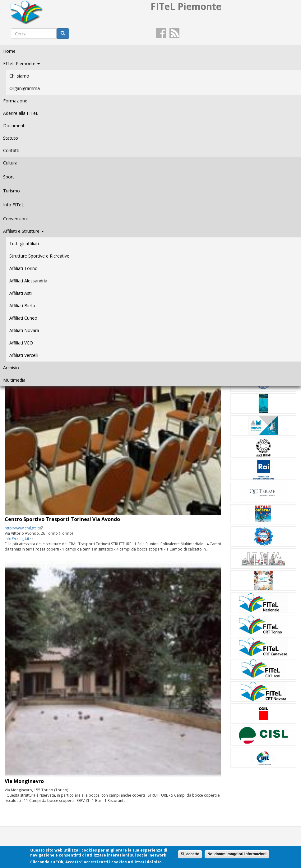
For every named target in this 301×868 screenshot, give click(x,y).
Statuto (11, 138)
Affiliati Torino (23, 268)
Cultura (10, 163)
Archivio (11, 368)
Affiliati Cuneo (23, 318)
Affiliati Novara (24, 330)
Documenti (14, 126)
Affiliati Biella (22, 306)
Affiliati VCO (21, 343)
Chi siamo (19, 76)
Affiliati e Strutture (23, 231)
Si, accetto (190, 854)
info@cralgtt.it (19, 539)
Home (9, 51)
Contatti (11, 150)
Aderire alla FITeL (21, 113)
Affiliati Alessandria (28, 281)
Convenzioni (15, 219)
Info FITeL (14, 205)
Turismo (12, 191)
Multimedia (14, 380)
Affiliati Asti (21, 293)
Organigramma (25, 88)
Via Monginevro (24, 781)
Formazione (15, 101)
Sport (9, 177)
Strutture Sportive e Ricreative (39, 256)
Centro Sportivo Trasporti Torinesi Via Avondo (62, 519)
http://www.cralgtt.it (24, 528)
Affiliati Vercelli (24, 355)
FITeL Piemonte (21, 63)
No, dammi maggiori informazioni (237, 854)
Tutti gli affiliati (24, 243)
